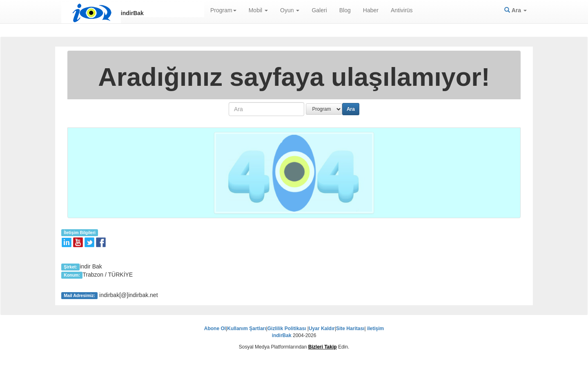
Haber (371, 10)
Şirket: (70, 267)
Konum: (72, 275)
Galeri (319, 10)
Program (223, 10)
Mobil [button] (258, 10)
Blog (345, 10)
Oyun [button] (290, 10)
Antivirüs (402, 10)
